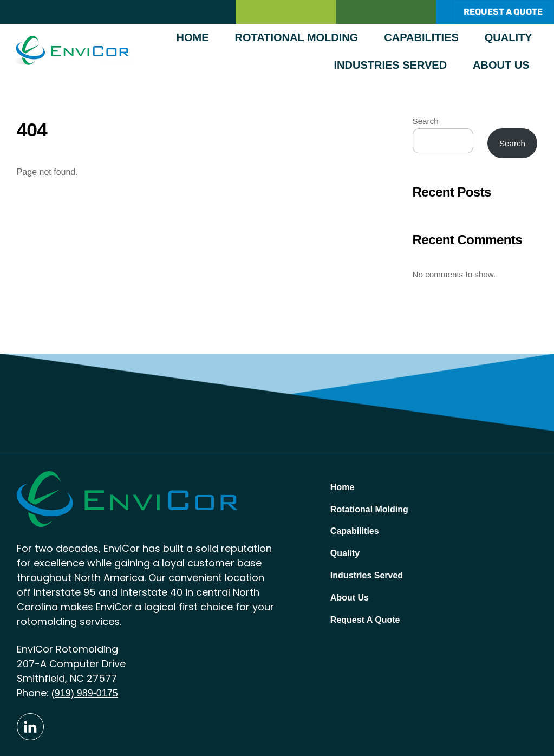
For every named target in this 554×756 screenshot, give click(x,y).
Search (426, 121)
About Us (501, 65)
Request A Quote (365, 620)
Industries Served (391, 65)
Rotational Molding (297, 37)
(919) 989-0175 (85, 693)
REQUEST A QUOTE (503, 12)
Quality (509, 37)
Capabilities (421, 37)
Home (193, 37)
